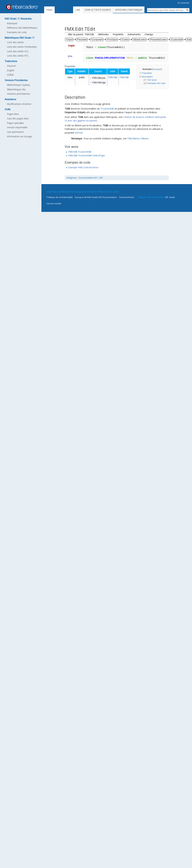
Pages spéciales (15, 123)
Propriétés (118, 34)
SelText (79, 133)
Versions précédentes (19, 94)
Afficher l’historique (136, 10)
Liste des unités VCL (18, 51)
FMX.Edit (113, 77)
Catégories (72, 178)
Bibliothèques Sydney (18, 85)
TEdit (67, 109)
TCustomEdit (107, 109)
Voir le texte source (105, 10)
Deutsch (11, 66)
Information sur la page (19, 136)
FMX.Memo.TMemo (138, 138)
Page (49, 10)
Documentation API (88, 178)
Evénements (134, 34)
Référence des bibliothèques (22, 28)
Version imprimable (17, 127)
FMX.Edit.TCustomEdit (80, 152)
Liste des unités (15, 42)
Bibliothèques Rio (16, 89)
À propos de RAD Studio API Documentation (96, 197)
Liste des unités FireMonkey (22, 47)
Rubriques (12, 23)
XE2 (101, 178)
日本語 (10, 75)
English (11, 70)
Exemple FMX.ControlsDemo (83, 167)
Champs (149, 34)
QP (167, 197)
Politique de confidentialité (60, 197)
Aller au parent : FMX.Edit (81, 34)
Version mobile (54, 203)
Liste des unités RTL (18, 56)
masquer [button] (157, 69)
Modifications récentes (19, 104)
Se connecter (184, 3)
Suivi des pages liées (18, 118)
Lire (85, 10)
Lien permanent (15, 132)
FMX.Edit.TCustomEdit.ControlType (87, 155)
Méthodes (103, 34)
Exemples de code (17, 32)
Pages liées (13, 114)
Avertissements (127, 197)
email (172, 197)
